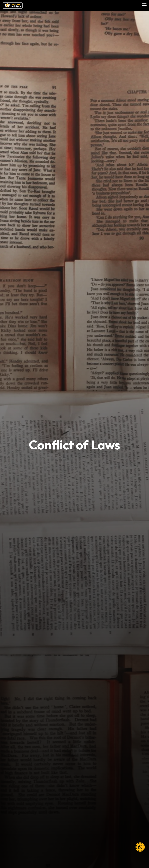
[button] (140, 844)
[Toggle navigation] (144, 5)
